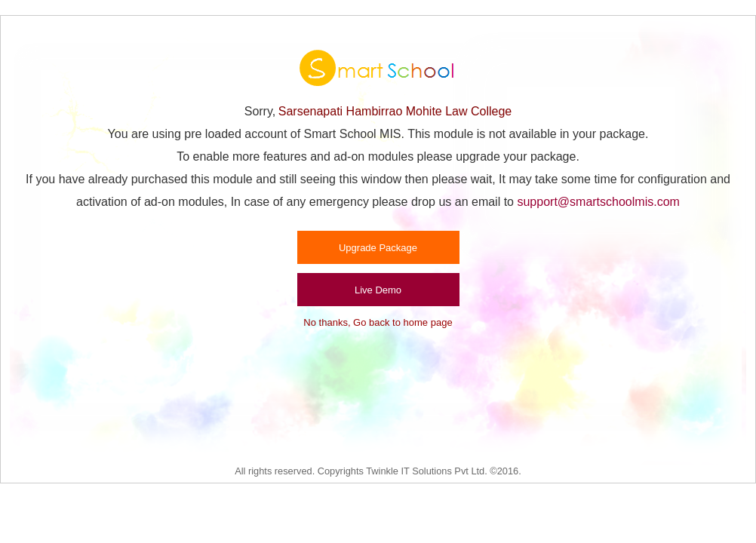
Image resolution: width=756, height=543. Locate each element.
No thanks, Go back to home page (378, 322)
